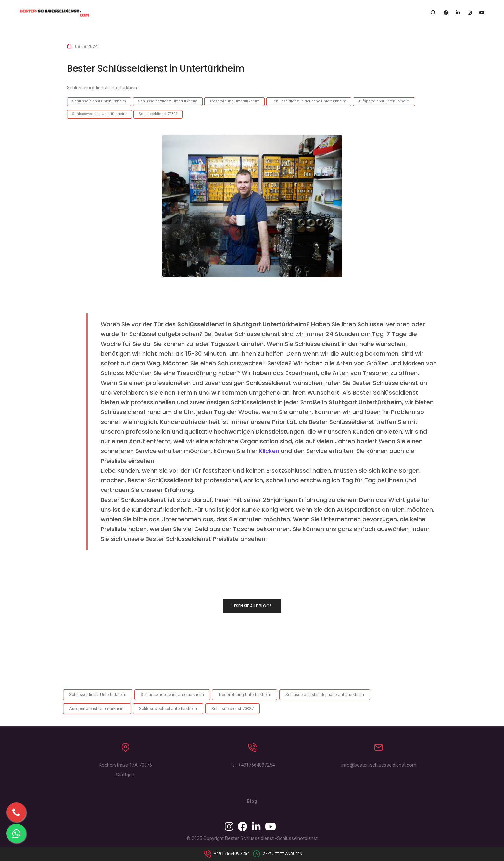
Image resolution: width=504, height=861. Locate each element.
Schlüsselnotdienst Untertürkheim (168, 101)
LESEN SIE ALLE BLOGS (252, 606)
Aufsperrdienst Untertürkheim (384, 101)
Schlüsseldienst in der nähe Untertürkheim (309, 101)
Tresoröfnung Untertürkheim (234, 101)
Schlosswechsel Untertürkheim (99, 114)
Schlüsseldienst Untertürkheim (99, 101)
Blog (252, 803)
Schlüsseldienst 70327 (158, 114)
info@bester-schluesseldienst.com (379, 767)
